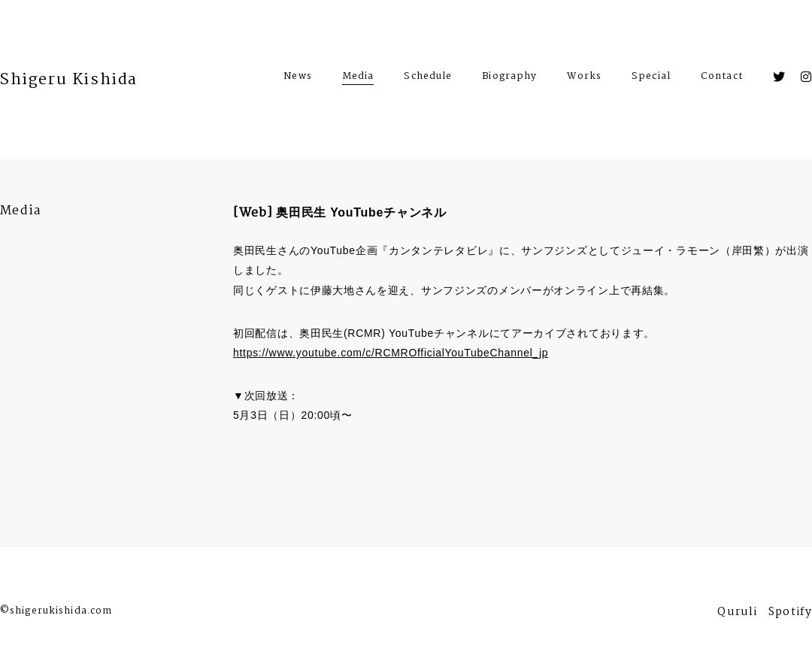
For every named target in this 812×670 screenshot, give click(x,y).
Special (651, 78)
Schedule (428, 78)
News (297, 78)
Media (358, 76)
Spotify (790, 614)
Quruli (737, 614)
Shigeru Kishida (69, 80)
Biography (509, 78)
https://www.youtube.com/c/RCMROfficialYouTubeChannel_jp (391, 353)
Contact (722, 78)
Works (584, 78)
